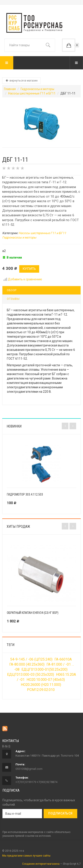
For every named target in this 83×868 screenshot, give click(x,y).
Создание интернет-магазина (41, 864)
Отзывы (13, 299)
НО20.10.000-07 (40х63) (46, 680)
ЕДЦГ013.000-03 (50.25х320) (31, 675)
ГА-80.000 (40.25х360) (27, 664)
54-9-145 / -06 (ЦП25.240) (31, 659)
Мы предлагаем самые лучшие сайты (26, 856)
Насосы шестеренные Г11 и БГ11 (32, 93)
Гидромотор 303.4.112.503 (25, 494)
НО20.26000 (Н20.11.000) (41, 685)
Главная (10, 89)
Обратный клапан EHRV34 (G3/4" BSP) (33, 613)
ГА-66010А (63, 659)
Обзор (12, 290)
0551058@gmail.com (29, 769)
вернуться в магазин (21, 81)
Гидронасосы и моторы (37, 89)
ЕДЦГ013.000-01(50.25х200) (44, 669)
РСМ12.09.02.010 (41, 690)
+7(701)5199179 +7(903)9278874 (36, 782)
